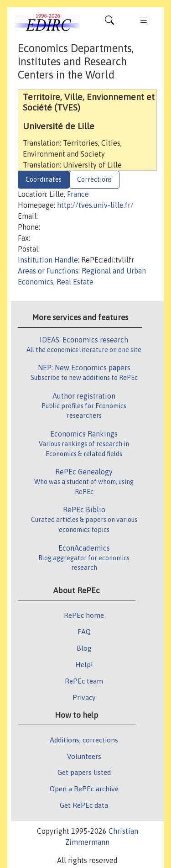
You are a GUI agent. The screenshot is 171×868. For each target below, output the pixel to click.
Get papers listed (84, 772)
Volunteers (84, 756)
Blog (84, 648)
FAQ (84, 631)
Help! (84, 664)
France (78, 194)
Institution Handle (48, 260)
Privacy (84, 697)
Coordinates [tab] (44, 179)
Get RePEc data (84, 805)
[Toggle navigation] (109, 22)
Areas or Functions (48, 271)
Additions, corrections (84, 740)
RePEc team (84, 681)
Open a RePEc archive (84, 789)
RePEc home (84, 615)
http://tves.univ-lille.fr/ (95, 205)
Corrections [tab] (94, 179)
